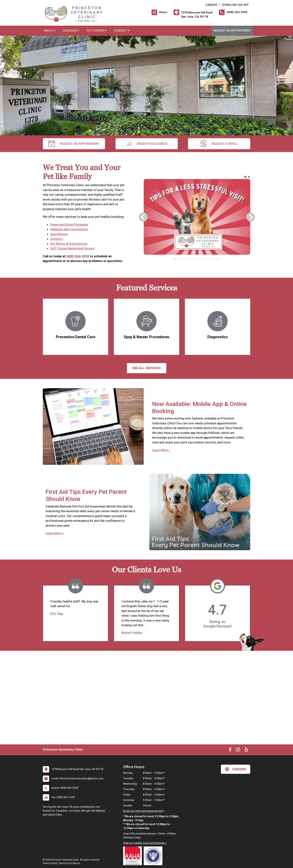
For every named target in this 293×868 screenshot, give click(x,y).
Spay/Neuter (59, 234)
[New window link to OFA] (154, 856)
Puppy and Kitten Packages (69, 225)
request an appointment (74, 144)
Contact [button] (122, 31)
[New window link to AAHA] (133, 856)
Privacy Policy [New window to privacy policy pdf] (50, 863)
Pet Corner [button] (97, 31)
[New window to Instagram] (238, 750)
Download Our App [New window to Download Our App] (235, 5)
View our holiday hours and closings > (145, 843)
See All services (147, 368)
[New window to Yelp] (246, 750)
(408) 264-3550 (78, 256)
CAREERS (211, 5)
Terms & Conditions (69, 863)
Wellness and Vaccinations (69, 229)
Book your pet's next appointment (143, 811)
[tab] (175, 259)
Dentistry (57, 239)
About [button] (50, 31)
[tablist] (197, 259)
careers (236, 769)
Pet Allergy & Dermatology (69, 244)
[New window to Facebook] (230, 750)
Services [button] (71, 31)
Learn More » (161, 450)
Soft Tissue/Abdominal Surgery (72, 248)
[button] (245, 177)
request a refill (219, 144)
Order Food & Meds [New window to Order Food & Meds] (147, 144)
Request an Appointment (232, 31)
